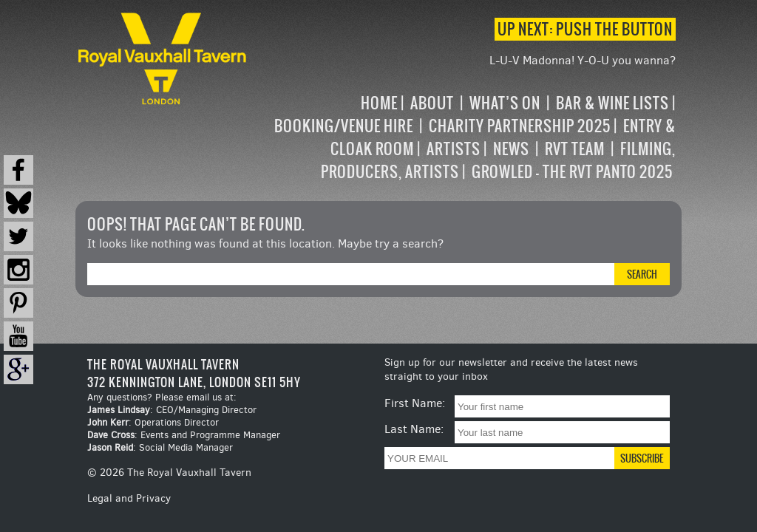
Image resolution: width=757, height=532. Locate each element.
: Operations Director (153, 422)
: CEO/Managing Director (172, 410)
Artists (454, 149)
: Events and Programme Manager (184, 435)
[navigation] (462, 137)
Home (379, 103)
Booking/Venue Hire (344, 126)
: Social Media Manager (160, 447)
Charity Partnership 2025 (520, 126)
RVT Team (575, 149)
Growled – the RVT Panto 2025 (572, 172)
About (432, 103)
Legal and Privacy (129, 498)
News (511, 149)
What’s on (505, 103)
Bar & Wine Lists (612, 103)
